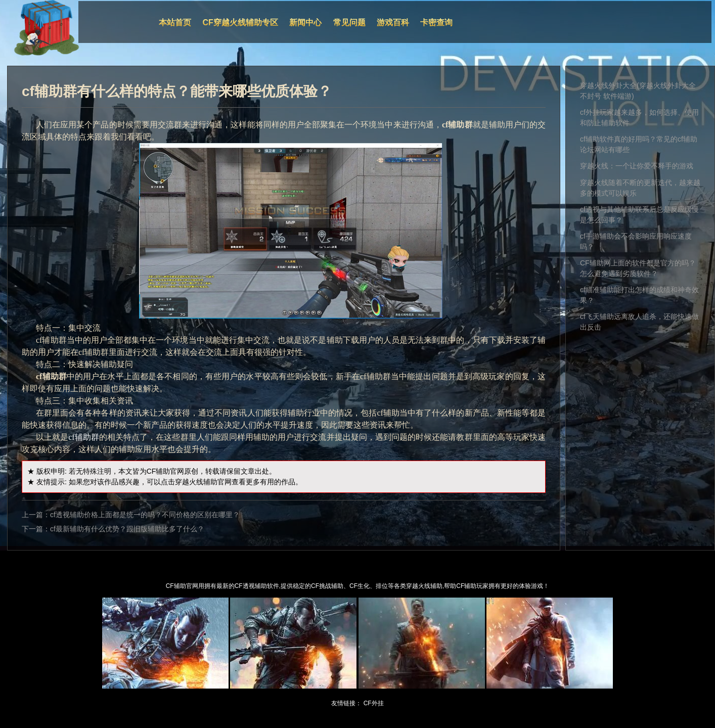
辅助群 (87, 437)
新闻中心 (305, 22)
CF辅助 (159, 471)
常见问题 (349, 22)
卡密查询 (436, 22)
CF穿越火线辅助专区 (240, 22)
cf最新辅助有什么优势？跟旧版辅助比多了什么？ (127, 529)
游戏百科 (393, 22)
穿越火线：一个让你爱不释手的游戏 (637, 166)
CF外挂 (374, 703)
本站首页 (175, 22)
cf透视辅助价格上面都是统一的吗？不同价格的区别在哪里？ (145, 515)
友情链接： (346, 703)
